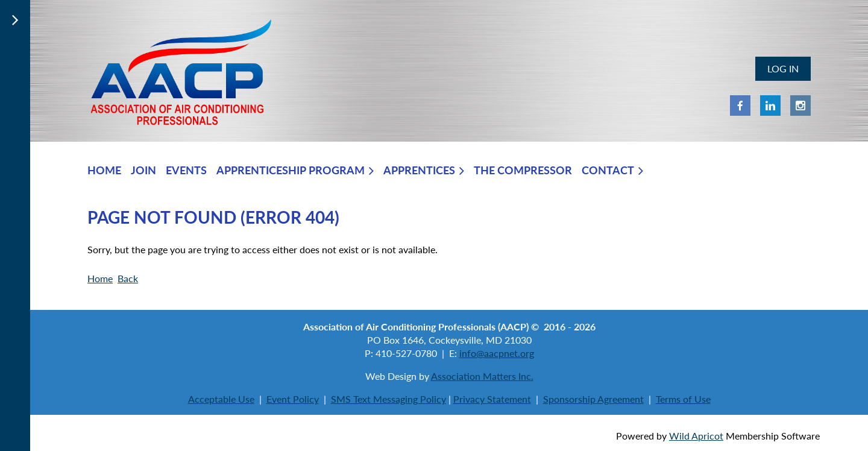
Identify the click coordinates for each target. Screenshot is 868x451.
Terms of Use (683, 399)
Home (100, 278)
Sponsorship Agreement (593, 399)
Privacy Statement (492, 399)
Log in (783, 68)
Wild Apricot (696, 436)
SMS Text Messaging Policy (388, 399)
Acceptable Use (221, 399)
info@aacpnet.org (497, 353)
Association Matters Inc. (482, 376)
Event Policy (293, 399)
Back (128, 278)
